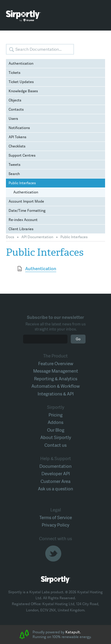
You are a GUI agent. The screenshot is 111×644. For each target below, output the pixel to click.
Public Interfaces (22, 183)
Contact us (55, 445)
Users (13, 119)
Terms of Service (56, 518)
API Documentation (37, 237)
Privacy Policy (55, 525)
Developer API (56, 474)
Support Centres (22, 155)
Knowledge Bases (23, 91)
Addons (55, 422)
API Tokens (17, 137)
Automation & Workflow (55, 386)
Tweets (15, 165)
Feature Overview (56, 364)
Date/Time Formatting (27, 211)
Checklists (17, 146)
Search (14, 174)
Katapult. (73, 632)
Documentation (55, 466)
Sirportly (23, 16)
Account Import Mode (26, 201)
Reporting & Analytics (56, 379)
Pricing (55, 415)
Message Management (56, 371)
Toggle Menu (101, 16)
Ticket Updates (21, 82)
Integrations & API (56, 394)
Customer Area (55, 481)
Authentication (21, 63)
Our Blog (56, 430)
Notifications (19, 128)
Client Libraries (21, 229)
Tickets (15, 73)
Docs (10, 237)
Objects (15, 100)
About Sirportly (56, 438)
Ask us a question (55, 489)
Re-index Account (23, 220)
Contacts (16, 109)
